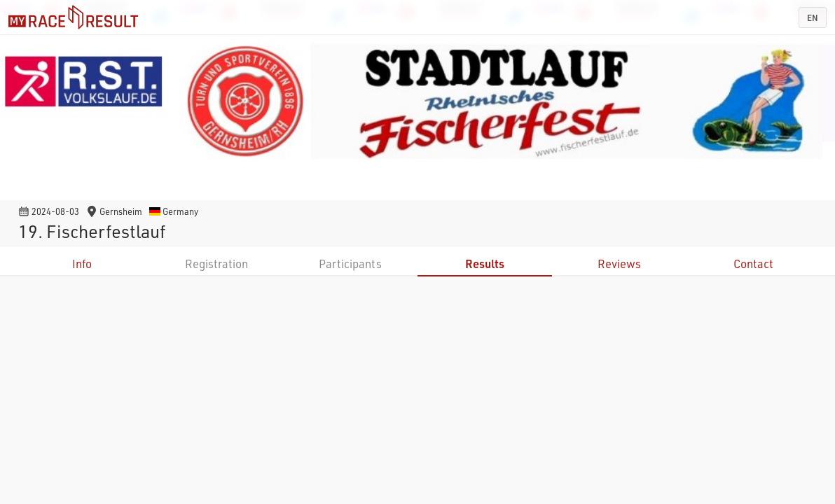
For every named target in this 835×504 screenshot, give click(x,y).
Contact (753, 264)
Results (485, 264)
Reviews (619, 264)
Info (82, 264)
